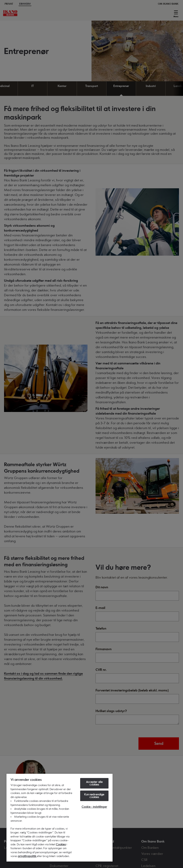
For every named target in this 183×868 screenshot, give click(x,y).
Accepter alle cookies (94, 783)
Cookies (61, 844)
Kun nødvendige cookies (94, 796)
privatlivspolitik (27, 856)
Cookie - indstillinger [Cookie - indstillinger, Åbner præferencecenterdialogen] (94, 807)
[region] (60, 817)
